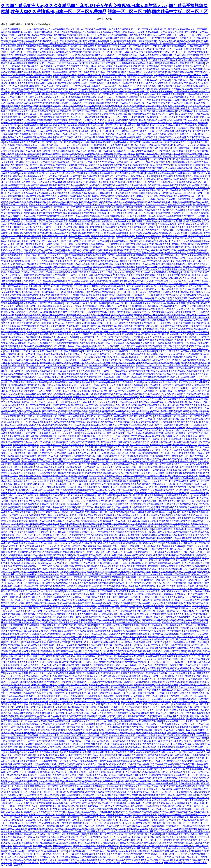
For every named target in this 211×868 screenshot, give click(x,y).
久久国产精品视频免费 (178, 97)
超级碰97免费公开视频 (75, 272)
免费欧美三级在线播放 (55, 66)
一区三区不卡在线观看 (89, 134)
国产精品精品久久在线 (111, 422)
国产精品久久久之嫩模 (17, 501)
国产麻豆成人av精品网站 (16, 696)
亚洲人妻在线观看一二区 (72, 510)
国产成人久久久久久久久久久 (168, 769)
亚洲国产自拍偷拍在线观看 (34, 275)
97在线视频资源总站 (120, 196)
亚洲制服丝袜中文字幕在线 (149, 365)
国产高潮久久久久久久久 (72, 103)
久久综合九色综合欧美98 (123, 566)
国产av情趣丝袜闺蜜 (31, 77)
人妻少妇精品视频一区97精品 (186, 148)
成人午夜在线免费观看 (124, 221)
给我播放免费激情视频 (156, 317)
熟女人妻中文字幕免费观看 (90, 535)
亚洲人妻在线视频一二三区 (55, 244)
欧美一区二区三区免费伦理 (103, 419)
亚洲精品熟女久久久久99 (163, 354)
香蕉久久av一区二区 (68, 309)
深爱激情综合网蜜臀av (47, 309)
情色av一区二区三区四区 (51, 447)
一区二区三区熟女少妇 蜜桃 (190, 637)
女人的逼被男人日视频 (126, 193)
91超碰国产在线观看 (59, 86)
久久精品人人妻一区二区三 (115, 600)
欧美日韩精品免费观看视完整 (20, 60)
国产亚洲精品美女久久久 (173, 264)
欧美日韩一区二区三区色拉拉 (20, 526)
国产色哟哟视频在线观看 (181, 72)
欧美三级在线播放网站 (194, 769)
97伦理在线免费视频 (110, 100)
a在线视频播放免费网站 (149, 193)
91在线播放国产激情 (16, 349)
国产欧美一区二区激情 (87, 148)
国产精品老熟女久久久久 (16, 628)
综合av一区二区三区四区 (140, 134)
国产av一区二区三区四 (39, 487)
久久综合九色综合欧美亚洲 (181, 151)
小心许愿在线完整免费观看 (158, 89)
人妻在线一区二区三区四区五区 (39, 80)
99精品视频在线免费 (67, 676)
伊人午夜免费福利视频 (134, 106)
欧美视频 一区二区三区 (38, 620)
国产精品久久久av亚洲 (159, 58)
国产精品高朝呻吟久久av (25, 145)
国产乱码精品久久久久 (169, 292)
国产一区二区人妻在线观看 (103, 301)
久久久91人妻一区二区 (161, 123)
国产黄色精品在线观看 (113, 185)
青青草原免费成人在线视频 (173, 38)
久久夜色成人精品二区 (134, 648)
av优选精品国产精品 (124, 428)
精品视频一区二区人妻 (118, 453)
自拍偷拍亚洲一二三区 (52, 278)
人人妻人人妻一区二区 (187, 309)
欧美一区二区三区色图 (185, 572)
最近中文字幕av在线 (165, 462)
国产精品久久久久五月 (31, 634)
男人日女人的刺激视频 (173, 405)
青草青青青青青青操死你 (162, 92)
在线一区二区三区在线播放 (169, 583)
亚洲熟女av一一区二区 (19, 185)
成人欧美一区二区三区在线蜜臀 (36, 182)
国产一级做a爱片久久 (150, 394)
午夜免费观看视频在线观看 (136, 165)
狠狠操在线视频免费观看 (187, 467)
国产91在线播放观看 (177, 106)
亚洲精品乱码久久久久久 (13, 405)
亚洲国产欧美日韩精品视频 (24, 49)
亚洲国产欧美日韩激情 (124, 267)
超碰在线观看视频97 (60, 848)
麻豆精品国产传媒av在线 (16, 580)
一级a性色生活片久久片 (140, 303)
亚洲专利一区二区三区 (76, 216)
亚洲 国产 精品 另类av (54, 730)
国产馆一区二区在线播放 (172, 154)
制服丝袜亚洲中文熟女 (12, 253)
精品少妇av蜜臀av (95, 572)
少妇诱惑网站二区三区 (93, 656)
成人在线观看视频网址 (95, 445)
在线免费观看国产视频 (140, 798)
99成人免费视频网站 (43, 340)
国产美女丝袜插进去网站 (162, 467)
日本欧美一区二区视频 (39, 848)
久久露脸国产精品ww (89, 334)
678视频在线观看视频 (77, 196)
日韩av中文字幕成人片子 (105, 77)
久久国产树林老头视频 (91, 368)
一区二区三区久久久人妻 (80, 275)
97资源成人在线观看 (171, 94)
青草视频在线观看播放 (127, 543)
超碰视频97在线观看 (182, 357)
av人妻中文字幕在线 (76, 645)
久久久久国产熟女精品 (87, 800)
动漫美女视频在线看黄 (42, 371)
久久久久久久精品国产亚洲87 (154, 72)
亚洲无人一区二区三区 (134, 230)
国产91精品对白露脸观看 (174, 140)
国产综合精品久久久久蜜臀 (57, 744)
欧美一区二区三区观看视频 (61, 529)
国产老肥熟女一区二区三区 (178, 606)
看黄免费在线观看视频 (156, 346)
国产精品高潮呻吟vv (51, 154)
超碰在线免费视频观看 (124, 264)
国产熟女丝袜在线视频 (44, 608)
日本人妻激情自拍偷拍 (165, 803)
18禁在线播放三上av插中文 (48, 831)
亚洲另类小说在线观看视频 (82, 89)
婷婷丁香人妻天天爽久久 (142, 490)
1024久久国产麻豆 (112, 83)
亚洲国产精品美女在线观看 (99, 484)
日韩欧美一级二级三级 (186, 730)
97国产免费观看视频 (38, 495)
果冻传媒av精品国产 (198, 284)
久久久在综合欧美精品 (140, 820)
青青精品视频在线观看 (73, 154)
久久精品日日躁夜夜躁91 (61, 690)
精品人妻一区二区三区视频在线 (124, 394)
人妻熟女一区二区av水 (91, 131)
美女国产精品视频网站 (59, 462)
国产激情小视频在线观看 (194, 86)
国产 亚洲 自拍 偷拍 (43, 659)
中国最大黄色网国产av (28, 44)
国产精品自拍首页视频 (139, 371)
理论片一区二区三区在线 (195, 388)
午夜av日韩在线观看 (196, 741)
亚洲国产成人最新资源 (30, 236)
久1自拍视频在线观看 (95, 549)
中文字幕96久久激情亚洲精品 (72, 247)
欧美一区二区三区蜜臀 (62, 286)
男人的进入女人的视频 (71, 306)
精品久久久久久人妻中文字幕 (35, 171)
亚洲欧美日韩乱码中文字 (189, 586)
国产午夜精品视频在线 (76, 94)
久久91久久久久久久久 (125, 86)
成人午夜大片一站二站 (181, 58)
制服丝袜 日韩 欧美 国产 (55, 125)
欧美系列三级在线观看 (140, 233)
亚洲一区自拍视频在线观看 (163, 128)
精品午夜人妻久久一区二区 (34, 162)
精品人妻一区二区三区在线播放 (120, 176)
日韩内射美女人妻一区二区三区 (36, 210)
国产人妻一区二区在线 (98, 241)
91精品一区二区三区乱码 (198, 315)
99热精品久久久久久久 (173, 614)
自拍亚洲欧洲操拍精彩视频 (113, 92)
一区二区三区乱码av (41, 261)
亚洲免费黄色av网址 (23, 75)
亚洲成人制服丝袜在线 (163, 690)
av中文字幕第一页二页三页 (185, 857)
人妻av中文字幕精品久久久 (52, 69)
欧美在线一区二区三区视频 (131, 46)
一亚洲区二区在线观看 (158, 549)
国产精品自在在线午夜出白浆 (127, 484)
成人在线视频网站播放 (98, 665)
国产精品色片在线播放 (21, 230)
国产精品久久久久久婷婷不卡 (78, 504)
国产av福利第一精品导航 (165, 391)
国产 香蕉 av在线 (32, 419)
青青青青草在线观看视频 (125, 343)
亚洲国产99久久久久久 (19, 111)
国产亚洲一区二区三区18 (74, 241)
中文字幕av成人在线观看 (179, 329)
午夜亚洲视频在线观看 (12, 213)
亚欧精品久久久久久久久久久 (98, 622)
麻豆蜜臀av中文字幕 (96, 233)
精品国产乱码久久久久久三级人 (174, 137)
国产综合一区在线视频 (187, 354)
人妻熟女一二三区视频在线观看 (73, 685)
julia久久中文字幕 (122, 272)
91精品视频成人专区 (193, 399)
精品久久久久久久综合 (159, 182)
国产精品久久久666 (172, 374)
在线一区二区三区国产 (73, 603)
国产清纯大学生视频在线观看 (170, 326)
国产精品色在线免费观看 (112, 334)
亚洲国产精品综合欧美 (165, 145)
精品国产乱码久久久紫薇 (107, 199)
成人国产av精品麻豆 (130, 210)
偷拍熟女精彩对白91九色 (185, 747)
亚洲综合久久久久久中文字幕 (153, 151)
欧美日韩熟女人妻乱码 (170, 86)
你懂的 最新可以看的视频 (76, 481)
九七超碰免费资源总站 (122, 351)
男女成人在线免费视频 (109, 148)
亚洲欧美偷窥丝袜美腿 (124, 803)
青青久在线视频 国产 (178, 32)
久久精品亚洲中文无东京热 (98, 608)
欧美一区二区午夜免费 (73, 560)
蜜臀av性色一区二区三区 (47, 786)
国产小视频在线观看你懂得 (141, 238)
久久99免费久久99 (34, 591)
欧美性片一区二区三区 (71, 117)
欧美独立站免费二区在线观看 (43, 351)
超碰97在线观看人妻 (185, 261)
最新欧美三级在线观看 (162, 478)
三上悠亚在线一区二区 (165, 241)
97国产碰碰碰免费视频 (37, 52)
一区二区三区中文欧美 (71, 781)
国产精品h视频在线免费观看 (82, 179)
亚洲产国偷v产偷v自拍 (196, 264)
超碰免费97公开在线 (103, 250)
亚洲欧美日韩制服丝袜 (136, 306)
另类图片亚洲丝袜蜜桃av (65, 100)
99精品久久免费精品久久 (33, 179)
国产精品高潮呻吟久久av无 (52, 645)
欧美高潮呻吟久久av (162, 512)
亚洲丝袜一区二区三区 (35, 555)
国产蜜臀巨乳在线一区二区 (68, 651)
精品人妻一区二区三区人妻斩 (48, 603)
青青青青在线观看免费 (77, 66)
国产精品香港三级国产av (193, 292)
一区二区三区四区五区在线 (52, 665)
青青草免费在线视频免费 (18, 261)
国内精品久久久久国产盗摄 (64, 360)
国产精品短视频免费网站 (70, 399)
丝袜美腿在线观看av (105, 193)
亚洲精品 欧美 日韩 (107, 594)
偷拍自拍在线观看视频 (95, 510)
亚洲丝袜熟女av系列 (168, 473)
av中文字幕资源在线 (22, 470)
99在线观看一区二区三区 (27, 343)
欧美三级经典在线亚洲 (26, 733)
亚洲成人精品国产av (153, 179)
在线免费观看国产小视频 (191, 453)
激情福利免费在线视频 (84, 269)
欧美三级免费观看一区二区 (21, 453)
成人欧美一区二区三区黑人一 (76, 173)
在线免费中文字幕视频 (65, 558)
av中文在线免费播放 (37, 721)
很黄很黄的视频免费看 (106, 72)
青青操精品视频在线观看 (65, 123)
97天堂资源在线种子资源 (60, 258)
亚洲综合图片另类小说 (119, 312)
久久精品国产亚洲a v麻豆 (18, 558)
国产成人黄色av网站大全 (47, 60)
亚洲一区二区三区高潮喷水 (50, 357)
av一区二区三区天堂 (96, 453)
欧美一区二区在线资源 (50, 450)
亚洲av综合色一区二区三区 (55, 236)
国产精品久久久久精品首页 (158, 230)
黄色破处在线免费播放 (30, 476)
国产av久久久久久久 (186, 145)
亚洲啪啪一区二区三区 (137, 840)
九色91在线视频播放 (16, 620)
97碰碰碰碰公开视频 (197, 425)
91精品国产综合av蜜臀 (57, 459)
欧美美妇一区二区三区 (85, 168)
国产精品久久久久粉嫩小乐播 (82, 120)
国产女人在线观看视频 (114, 35)
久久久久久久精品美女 (81, 402)
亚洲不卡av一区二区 (150, 707)
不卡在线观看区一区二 (58, 190)
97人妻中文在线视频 (128, 456)
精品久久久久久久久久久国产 (124, 151)
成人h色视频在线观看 (91, 371)
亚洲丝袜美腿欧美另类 (124, 63)
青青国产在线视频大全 (128, 44)
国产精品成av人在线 (25, 103)
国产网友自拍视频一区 (167, 433)
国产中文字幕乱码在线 (69, 83)
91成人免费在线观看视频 (190, 566)
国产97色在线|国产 (167, 309)
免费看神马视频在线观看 (80, 221)
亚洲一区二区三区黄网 (173, 156)
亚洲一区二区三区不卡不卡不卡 (162, 159)
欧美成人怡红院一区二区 (123, 374)
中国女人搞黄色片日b (194, 295)
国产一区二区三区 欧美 (129, 77)
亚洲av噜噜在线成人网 (193, 94)
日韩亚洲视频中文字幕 (36, 46)
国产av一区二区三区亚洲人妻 (107, 329)
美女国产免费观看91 (193, 221)
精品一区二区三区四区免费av (94, 493)
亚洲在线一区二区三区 (12, 812)
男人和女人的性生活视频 (139, 512)
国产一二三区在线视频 (155, 46)
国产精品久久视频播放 (19, 199)
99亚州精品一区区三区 (59, 250)
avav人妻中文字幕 (10, 292)
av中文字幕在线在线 (139, 117)
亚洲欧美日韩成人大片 (137, 699)
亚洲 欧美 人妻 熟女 (43, 134)
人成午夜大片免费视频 (62, 38)
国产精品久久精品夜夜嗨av (136, 442)
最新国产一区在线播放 (28, 450)
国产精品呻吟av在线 (116, 730)
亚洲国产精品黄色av (16, 758)
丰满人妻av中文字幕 (155, 436)
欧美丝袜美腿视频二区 (192, 233)
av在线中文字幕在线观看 (61, 702)
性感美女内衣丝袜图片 (136, 284)
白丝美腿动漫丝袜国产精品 (40, 439)
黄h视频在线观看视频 (131, 611)
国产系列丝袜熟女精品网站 (124, 481)
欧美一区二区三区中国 (172, 580)
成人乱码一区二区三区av (87, 710)
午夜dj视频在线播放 (183, 60)
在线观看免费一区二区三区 (14, 535)
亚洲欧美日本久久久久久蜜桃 (183, 439)
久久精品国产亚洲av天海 (90, 600)
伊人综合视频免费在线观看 (87, 92)
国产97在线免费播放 (92, 524)
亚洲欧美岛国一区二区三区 (44, 685)
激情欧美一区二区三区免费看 (164, 117)
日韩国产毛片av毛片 (22, 227)
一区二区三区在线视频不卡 (142, 526)
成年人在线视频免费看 (15, 142)
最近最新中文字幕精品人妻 (169, 295)
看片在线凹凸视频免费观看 (63, 32)
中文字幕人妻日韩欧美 (115, 111)
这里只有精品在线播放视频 (82, 244)
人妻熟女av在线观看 (110, 710)
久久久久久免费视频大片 (27, 532)
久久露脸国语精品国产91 (177, 343)
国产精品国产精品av (14, 320)
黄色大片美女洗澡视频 (139, 123)
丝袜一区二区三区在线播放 (162, 840)
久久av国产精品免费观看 (125, 66)
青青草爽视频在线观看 (185, 651)
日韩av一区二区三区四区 (65, 134)
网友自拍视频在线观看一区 (112, 558)
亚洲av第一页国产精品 (46, 512)
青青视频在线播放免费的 (148, 255)
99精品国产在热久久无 (105, 385)
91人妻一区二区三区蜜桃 (168, 188)
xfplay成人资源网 (196, 301)
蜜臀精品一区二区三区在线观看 (120, 137)
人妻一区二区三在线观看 (66, 829)
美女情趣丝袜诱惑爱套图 (58, 213)
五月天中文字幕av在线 (125, 247)
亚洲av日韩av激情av (141, 569)
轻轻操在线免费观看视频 (25, 233)
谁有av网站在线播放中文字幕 (20, 140)
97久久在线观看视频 (51, 298)
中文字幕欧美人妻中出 (154, 671)
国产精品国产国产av (200, 809)
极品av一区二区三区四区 (117, 117)
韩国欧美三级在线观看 (75, 631)
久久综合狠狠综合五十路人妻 (63, 349)
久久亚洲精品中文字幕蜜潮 (19, 467)
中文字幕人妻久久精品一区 (66, 371)
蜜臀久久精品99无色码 (22, 603)
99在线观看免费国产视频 (86, 679)
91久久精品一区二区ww (80, 498)
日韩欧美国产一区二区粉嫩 (139, 391)
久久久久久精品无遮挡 (57, 253)
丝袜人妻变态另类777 (25, 94)
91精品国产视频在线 (134, 334)
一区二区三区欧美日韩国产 (179, 671)
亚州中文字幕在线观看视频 (120, 49)
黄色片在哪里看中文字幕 (39, 202)
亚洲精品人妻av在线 (49, 224)
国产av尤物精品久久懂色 (31, 97)
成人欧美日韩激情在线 (114, 775)
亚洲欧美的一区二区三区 (157, 334)
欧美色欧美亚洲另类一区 (123, 292)
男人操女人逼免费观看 (73, 668)
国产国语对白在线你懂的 (146, 207)
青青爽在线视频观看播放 (94, 49)
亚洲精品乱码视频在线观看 (21, 507)
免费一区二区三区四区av (33, 459)
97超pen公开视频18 (133, 337)
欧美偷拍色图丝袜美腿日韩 (26, 445)
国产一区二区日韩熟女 (176, 639)
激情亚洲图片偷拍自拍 (143, 634)
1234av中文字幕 (96, 476)
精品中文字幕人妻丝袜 (169, 207)
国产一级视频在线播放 (129, 854)
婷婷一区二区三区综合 (65, 535)
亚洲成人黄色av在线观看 (156, 83)
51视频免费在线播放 (182, 165)
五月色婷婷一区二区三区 (114, 75)
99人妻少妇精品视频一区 (193, 750)
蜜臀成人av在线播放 (166, 168)
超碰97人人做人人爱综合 (164, 41)
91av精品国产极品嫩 (102, 38)
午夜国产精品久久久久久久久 (186, 422)
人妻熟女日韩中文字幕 (93, 637)
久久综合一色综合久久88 (40, 775)
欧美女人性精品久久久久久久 (166, 800)
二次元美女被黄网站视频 (128, 301)
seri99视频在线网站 (89, 238)
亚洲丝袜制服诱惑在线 (102, 264)
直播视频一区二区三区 (107, 826)
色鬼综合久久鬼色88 (136, 741)
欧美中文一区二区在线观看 (106, 744)
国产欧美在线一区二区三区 (19, 41)
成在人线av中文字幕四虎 (88, 230)
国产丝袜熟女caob (79, 405)
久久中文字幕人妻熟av (145, 190)
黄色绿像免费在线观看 (128, 425)
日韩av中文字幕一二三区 (16, 351)
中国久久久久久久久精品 (20, 83)
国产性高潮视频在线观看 (72, 574)
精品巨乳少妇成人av (27, 837)
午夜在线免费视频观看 (26, 131)
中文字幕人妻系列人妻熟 (54, 77)
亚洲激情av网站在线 (178, 83)
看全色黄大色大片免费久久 (82, 456)
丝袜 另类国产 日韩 (136, 261)
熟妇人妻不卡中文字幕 (185, 662)
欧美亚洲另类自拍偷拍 (131, 382)
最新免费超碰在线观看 (40, 108)
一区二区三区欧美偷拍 (86, 346)
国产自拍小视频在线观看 (122, 546)
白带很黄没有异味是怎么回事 (50, 94)
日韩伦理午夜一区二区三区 (83, 162)
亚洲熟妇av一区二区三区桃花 (141, 111)
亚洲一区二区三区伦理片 (148, 154)
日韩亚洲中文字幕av (175, 269)
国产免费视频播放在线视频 (62, 809)
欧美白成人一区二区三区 (115, 521)
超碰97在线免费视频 (125, 236)
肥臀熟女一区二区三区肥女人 (35, 402)
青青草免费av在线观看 (59, 162)
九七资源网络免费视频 (26, 574)
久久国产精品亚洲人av (30, 173)
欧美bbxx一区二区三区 (174, 250)
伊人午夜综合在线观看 (150, 94)
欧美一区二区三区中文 (161, 713)
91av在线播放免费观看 (90, 786)
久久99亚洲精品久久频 (40, 168)
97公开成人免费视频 (62, 210)
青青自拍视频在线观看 (35, 625)
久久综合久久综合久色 (17, 207)
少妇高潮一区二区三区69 (126, 94)
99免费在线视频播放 (65, 710)
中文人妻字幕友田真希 (167, 380)
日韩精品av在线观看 (167, 224)
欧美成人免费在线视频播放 (84, 495)
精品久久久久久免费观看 (16, 487)
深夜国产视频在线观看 (119, 659)
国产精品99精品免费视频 (88, 442)
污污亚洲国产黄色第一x (165, 75)
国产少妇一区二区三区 (187, 501)
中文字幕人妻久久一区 (32, 66)
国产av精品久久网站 (25, 312)
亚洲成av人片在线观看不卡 (93, 526)
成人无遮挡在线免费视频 (167, 727)
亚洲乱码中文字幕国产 (163, 35)
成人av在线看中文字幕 (161, 165)
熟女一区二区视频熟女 (93, 137)
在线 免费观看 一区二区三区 (37, 38)
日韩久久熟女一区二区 (17, 422)
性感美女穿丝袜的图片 (66, 165)
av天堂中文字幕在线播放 (193, 351)
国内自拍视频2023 (89, 863)
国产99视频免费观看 (70, 507)
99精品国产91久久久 (113, 470)
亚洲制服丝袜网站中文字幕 (183, 162)
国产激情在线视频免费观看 (180, 817)
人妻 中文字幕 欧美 (156, 741)
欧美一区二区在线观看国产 (87, 286)
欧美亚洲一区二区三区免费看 (38, 123)
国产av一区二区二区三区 (123, 154)
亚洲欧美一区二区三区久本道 (25, 665)
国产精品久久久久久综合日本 (149, 428)
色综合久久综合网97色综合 (140, 501)
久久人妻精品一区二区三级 (120, 510)
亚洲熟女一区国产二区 (176, 125)
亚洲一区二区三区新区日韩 (73, 750)
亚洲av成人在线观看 (139, 278)
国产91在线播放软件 (58, 275)
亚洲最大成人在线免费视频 (14, 764)
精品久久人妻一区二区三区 (118, 103)
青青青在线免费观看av (144, 380)
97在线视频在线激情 (59, 156)
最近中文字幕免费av (20, 676)
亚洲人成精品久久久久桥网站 (70, 608)
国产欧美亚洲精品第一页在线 (119, 207)
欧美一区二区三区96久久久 (145, 603)
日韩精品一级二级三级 (40, 289)
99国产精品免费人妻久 (171, 591)
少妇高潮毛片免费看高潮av (28, 154)
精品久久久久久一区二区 (35, 250)
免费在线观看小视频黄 (196, 176)
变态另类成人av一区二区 (74, 63)
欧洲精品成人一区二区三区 (108, 258)
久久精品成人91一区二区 (161, 60)
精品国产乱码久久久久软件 (138, 35)
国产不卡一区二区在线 (118, 857)
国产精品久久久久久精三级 (100, 247)
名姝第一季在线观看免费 (41, 696)
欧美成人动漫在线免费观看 (129, 385)
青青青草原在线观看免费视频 (170, 176)
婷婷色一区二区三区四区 (191, 433)
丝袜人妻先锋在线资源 (181, 131)
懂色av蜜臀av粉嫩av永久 (119, 357)
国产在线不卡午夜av (115, 656)
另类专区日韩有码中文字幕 (69, 656)
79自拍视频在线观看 (63, 580)
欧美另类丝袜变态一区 (68, 860)
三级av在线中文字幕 (153, 108)
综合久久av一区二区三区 (45, 227)
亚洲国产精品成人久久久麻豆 (90, 207)
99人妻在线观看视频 (197, 289)
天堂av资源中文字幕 (41, 778)
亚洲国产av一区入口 (76, 464)
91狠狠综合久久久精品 (93, 298)
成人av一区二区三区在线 (58, 563)
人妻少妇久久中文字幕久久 (177, 281)
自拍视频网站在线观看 (159, 306)
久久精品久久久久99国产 (74, 140)
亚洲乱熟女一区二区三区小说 (94, 659)
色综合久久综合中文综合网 (52, 44)
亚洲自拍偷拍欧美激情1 (49, 806)
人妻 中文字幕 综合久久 (146, 473)
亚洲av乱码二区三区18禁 (101, 66)
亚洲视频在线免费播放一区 (104, 173)
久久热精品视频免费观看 (144, 433)
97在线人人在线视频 (38, 671)
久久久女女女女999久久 (96, 312)
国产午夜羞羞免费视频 (48, 795)
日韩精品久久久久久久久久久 (85, 682)
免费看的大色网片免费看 (45, 467)
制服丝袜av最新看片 (116, 60)
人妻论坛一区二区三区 (62, 778)
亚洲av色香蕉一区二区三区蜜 (62, 391)
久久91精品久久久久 (125, 275)
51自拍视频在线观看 (89, 817)
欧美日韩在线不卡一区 (59, 495)
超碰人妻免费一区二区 (151, 44)
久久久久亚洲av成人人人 (132, 199)
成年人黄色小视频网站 (123, 473)
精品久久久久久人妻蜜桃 (45, 176)
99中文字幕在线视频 (92, 767)
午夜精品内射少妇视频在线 (114, 501)
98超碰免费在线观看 (155, 682)
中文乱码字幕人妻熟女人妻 (40, 238)
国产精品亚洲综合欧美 (169, 560)
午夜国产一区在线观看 (180, 693)
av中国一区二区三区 (170, 854)
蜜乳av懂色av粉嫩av (146, 168)
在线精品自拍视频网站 (91, 142)
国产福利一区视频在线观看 (79, 77)
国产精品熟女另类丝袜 (50, 363)
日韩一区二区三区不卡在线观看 (168, 459)
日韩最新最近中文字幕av (164, 368)
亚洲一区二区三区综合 (77, 394)
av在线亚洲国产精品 (11, 597)
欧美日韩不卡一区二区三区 (40, 142)
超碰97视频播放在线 (31, 298)
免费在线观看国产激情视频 (149, 721)
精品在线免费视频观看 (149, 66)
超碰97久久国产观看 (74, 447)
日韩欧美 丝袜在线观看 (91, 83)
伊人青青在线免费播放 (60, 332)
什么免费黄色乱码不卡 (49, 301)
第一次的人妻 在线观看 (142, 145)
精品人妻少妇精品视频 (106, 253)
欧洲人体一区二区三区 (114, 704)
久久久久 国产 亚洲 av (82, 332)
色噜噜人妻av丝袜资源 (91, 541)
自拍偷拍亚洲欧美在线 (138, 340)
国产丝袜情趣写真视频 (161, 767)
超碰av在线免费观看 (14, 690)
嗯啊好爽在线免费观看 (36, 382)
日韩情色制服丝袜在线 (187, 795)
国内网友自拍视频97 (109, 210)
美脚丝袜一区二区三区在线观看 (143, 55)
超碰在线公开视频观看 (30, 278)
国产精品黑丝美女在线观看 (134, 58)
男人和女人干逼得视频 (94, 552)
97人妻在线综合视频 (112, 106)
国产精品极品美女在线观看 (44, 185)
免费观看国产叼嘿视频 (126, 97)
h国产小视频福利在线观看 (184, 173)
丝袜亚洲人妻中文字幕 (19, 35)
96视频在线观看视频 (123, 416)
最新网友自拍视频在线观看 (194, 363)
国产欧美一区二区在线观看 (128, 140)
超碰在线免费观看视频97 (157, 258)
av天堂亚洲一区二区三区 (195, 721)
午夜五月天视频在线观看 (85, 159)
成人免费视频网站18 (72, 634)
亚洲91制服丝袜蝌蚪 (88, 202)
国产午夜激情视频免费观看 (14, 848)
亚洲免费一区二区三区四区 (55, 72)
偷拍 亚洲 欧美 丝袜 (182, 512)
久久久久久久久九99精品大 (113, 467)
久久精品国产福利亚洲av (170, 267)
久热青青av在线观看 (53, 591)
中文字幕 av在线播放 (196, 642)
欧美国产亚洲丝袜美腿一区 (87, 654)
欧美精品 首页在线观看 (177, 682)
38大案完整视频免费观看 (76, 374)
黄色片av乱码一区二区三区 (164, 820)
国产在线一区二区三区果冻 (130, 419)
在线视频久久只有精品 (126, 69)
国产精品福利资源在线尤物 (71, 413)
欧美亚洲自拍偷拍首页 (90, 309)
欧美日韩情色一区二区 (138, 92)
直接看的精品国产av (58, 721)
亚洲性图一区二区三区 (189, 659)
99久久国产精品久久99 (69, 470)
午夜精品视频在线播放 (189, 371)
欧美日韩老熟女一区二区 (110, 159)
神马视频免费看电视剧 (120, 41)
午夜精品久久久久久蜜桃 (99, 518)
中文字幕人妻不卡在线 (181, 419)
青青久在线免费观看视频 (134, 159)
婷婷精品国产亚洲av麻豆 (174, 44)
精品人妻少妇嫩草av (144, 241)
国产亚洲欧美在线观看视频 (63, 436)
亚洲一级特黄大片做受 (160, 487)
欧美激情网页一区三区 (104, 255)
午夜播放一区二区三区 (26, 433)
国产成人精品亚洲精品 (92, 80)
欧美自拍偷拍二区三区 (145, 49)
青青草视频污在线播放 (26, 456)
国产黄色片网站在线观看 (170, 219)
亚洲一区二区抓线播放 (19, 371)
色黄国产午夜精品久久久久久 (134, 408)
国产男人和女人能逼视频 (141, 769)
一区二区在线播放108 (75, 303)
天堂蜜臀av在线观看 (38, 648)
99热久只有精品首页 (122, 603)
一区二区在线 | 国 (41, 360)
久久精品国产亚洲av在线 (61, 320)
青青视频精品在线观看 (99, 546)
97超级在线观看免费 (191, 69)
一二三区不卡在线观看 (113, 368)
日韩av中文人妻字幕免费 (113, 699)
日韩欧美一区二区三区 (44, 792)
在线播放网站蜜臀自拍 (156, 106)
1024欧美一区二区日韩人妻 (52, 532)
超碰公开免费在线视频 (155, 470)
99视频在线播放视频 (166, 510)
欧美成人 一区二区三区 (153, 676)
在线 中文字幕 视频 (122, 459)
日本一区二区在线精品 (133, 258)
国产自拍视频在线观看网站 (66, 35)
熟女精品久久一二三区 (118, 526)
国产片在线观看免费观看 (41, 207)
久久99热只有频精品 (78, 295)
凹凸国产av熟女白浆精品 (181, 320)
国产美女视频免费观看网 (185, 123)
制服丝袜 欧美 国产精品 (94, 60)
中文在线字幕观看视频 (99, 365)
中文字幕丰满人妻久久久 (180, 346)
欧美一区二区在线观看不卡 (44, 840)
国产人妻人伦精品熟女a (62, 617)
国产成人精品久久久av (188, 224)
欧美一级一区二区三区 (97, 735)
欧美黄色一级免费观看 (15, 55)
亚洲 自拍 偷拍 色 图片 (181, 755)
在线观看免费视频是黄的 (190, 473)
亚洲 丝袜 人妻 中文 (87, 478)
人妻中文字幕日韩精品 (12, 614)
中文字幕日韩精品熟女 (59, 46)
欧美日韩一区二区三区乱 (190, 391)
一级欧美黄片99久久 (140, 312)
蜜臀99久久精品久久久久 (136, 360)
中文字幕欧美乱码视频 (79, 236)
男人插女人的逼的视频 (165, 831)
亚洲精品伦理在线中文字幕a (196, 591)
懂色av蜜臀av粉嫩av (56, 555)
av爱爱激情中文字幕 (16, 577)
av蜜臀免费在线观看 (135, 656)
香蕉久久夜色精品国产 (40, 128)
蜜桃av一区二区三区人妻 (108, 702)
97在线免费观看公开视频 (197, 676)
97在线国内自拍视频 (81, 52)
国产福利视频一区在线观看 (82, 72)
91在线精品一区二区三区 (181, 213)
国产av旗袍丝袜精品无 (69, 176)
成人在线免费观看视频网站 (26, 826)
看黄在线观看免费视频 (71, 49)
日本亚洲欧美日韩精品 (24, 484)
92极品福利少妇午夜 (29, 374)
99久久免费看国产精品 (164, 134)
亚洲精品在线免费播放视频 (187, 92)
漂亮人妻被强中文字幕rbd (178, 758)
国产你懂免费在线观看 (51, 552)
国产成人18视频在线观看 (98, 292)
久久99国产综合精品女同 (81, 543)
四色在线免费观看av (14, 123)
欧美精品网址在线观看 (157, 538)
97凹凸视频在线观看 (148, 219)
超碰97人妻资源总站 (70, 493)
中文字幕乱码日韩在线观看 (131, 346)
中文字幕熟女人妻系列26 (158, 515)
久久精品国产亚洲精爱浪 (45, 83)
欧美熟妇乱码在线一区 (145, 583)
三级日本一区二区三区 (66, 521)
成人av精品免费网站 (139, 445)
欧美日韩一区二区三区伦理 (93, 507)
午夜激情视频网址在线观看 (177, 108)
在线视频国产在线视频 (30, 693)
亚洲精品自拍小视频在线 (47, 750)
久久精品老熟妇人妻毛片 (50, 145)
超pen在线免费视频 (86, 32)
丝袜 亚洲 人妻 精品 (60, 402)
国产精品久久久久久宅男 (70, 388)
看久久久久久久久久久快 (60, 269)
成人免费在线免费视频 (156, 648)
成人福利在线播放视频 (100, 481)
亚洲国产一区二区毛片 (194, 103)
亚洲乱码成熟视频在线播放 (116, 142)
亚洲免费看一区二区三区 (29, 241)
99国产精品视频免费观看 (131, 733)
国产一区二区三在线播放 (63, 128)
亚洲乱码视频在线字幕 (15, 385)
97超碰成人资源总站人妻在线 (181, 710)
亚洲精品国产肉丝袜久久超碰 (27, 244)
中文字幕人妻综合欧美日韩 (32, 58)
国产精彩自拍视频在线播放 (142, 114)
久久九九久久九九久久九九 (191, 535)
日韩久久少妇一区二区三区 (147, 315)
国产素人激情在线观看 (145, 510)
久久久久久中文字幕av (138, 792)
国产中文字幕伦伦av (14, 549)
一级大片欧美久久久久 (174, 625)
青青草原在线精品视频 (166, 634)
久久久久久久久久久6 (164, 227)
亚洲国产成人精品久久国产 (190, 41)
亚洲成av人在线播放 (182, 555)
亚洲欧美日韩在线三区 (30, 72)
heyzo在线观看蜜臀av (125, 721)
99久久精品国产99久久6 (183, 286)
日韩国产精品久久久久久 (85, 397)
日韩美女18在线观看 (11, 563)
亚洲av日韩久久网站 (65, 148)
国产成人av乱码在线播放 (138, 286)
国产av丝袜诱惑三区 (186, 368)
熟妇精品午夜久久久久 (153, 253)
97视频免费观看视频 (29, 69)
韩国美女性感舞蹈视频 (82, 848)
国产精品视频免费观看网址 (150, 594)
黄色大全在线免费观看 (91, 433)
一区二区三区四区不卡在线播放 (34, 159)
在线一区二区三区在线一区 (177, 574)
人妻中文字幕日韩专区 (68, 131)
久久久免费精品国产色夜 (108, 32)
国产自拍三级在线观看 (59, 724)
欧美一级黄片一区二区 (109, 611)
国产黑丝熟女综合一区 (180, 846)
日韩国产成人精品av (191, 190)
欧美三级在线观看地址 (100, 685)
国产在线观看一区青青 (46, 334)
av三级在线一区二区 (186, 569)
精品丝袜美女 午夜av (76, 665)
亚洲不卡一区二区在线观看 (100, 416)
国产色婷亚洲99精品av (140, 142)
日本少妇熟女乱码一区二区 (143, 216)
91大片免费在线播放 (133, 470)
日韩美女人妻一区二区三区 (167, 413)
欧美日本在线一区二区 (136, 185)
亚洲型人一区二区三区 (66, 478)
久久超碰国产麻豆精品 (87, 182)
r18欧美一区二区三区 (141, 357)
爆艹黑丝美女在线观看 (113, 786)
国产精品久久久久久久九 (123, 589)
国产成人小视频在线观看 (79, 586)
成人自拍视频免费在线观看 (140, 323)
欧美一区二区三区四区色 (89, 75)
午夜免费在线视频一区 (100, 589)
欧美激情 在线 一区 (43, 75)
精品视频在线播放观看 (97, 114)
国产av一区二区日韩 (197, 44)
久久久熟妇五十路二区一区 (163, 442)
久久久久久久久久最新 (69, 433)
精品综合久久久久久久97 (44, 546)
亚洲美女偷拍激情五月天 (51, 662)
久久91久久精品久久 (92, 185)
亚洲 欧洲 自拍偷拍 (162, 555)
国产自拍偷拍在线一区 (21, 165)
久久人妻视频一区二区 (30, 292)
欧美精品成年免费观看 (28, 224)
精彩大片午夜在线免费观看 (26, 863)
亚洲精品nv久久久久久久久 (151, 481)
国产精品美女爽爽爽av (82, 648)
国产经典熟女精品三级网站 (113, 261)
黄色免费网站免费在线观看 (34, 193)
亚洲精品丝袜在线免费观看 (113, 227)
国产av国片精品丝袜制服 (37, 436)
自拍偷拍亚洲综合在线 (136, 182)
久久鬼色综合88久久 (120, 145)
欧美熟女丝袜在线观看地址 (42, 815)
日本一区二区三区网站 (160, 857)
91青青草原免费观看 (59, 620)
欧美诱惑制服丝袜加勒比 (33, 219)
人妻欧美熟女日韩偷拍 (155, 329)
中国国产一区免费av (45, 478)
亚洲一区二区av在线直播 (49, 716)
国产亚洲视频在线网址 (93, 512)
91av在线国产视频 (93, 106)
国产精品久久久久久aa (30, 377)
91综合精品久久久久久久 (62, 55)
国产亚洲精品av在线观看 (52, 826)
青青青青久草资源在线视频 (40, 577)
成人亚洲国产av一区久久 (168, 526)
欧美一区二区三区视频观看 (172, 608)
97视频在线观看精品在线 (148, 247)
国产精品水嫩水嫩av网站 (164, 303)
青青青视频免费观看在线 (52, 216)
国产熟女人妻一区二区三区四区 (144, 518)
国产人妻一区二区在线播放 (95, 41)
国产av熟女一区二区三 (15, 52)
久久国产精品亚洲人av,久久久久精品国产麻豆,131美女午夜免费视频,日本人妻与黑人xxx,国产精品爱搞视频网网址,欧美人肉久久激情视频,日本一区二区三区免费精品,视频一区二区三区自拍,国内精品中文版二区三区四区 (104, 29)
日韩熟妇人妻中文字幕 (194, 66)
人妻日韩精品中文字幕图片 (160, 716)
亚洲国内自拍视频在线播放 (36, 408)
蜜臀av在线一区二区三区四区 (25, 735)
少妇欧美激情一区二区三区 (189, 490)
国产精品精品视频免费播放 (79, 255)
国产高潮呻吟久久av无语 (133, 32)
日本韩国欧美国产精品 (62, 487)
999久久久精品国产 (143, 447)
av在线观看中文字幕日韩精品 (27, 63)
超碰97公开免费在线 (29, 303)
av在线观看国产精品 (20, 92)
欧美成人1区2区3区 (156, 789)
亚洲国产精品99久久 (22, 388)
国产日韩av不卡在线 (106, 628)
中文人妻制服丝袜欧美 (32, 543)
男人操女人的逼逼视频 (196, 269)
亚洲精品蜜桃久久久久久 (153, 125)
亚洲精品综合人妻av (199, 761)
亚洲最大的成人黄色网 (98, 326)
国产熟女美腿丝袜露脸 (162, 312)
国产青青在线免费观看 (129, 269)
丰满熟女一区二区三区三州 (72, 484)
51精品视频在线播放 (101, 315)
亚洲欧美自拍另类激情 (98, 216)
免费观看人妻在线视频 (77, 555)
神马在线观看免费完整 (46, 473)
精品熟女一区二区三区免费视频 (53, 456)
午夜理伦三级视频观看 (44, 843)
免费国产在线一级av (27, 806)
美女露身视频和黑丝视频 (91, 323)
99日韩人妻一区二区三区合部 (113, 238)
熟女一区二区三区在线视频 (66, 142)
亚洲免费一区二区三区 (154, 498)
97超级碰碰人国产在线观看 (168, 806)
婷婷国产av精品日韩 (103, 221)
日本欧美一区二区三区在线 (112, 747)
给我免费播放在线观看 (111, 809)
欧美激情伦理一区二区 (17, 284)
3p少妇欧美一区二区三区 (190, 272)
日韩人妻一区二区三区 (192, 207)
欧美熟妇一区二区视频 (108, 606)
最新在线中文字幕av (70, 733)
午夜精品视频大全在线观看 (189, 831)
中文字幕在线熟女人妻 (48, 306)
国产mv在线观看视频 (142, 555)
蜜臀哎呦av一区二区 (118, 303)
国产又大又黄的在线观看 (193, 255)
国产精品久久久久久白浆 (56, 97)
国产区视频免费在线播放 (56, 614)
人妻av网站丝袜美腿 (53, 272)
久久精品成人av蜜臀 (64, 515)
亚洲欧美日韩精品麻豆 (12, 255)
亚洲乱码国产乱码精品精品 (50, 114)
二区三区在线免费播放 (91, 860)
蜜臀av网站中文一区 (119, 216)
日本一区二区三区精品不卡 (173, 171)
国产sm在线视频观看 (54, 631)
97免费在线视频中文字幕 (148, 63)
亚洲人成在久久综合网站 (74, 326)
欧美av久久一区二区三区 (189, 75)
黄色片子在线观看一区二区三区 (159, 385)
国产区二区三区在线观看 (54, 315)
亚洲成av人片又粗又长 (198, 611)
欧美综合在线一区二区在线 (157, 80)
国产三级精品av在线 (146, 188)
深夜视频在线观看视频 (42, 35)
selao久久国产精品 (131, 332)
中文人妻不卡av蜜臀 (56, 196)
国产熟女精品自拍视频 (17, 498)
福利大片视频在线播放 (28, 326)
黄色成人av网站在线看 (100, 380)
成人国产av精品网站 (146, 586)
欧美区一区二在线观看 (158, 131)
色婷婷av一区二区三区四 (181, 258)
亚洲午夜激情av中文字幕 (45, 860)
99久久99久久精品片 (43, 442)
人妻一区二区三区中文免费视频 (24, 622)
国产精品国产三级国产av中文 (38, 738)
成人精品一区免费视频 (15, 202)
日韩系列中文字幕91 (38, 800)
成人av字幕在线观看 (152, 140)
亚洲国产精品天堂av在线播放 (89, 55)
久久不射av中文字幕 (67, 227)
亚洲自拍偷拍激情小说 (194, 77)
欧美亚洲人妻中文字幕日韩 (32, 196)
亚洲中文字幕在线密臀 (57, 179)
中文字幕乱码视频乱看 (99, 405)
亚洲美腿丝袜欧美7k (41, 199)
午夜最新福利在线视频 (133, 450)
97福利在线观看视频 (163, 196)
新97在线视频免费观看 (48, 49)
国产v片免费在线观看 (130, 125)
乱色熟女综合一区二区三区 (99, 63)
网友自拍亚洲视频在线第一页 (114, 812)
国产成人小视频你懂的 (158, 213)
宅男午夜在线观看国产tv (161, 278)
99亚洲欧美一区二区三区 (114, 829)
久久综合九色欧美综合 (147, 399)
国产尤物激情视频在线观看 (123, 399)
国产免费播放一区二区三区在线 (136, 100)
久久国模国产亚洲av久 (21, 843)
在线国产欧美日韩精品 (189, 117)
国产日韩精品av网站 (45, 148)
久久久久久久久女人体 (106, 269)
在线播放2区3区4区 (193, 580)
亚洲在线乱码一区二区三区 (26, 447)
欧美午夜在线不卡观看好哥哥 (80, 44)
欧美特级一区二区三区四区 (110, 213)
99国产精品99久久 (149, 77)
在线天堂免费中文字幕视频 (97, 154)
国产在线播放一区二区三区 (175, 236)
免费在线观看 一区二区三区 (119, 815)
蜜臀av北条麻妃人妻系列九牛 (101, 140)
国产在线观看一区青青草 (22, 820)
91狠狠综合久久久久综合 (51, 343)
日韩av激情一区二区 (38, 86)
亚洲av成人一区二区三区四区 (189, 35)
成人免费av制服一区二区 (94, 798)
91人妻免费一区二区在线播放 (186, 340)
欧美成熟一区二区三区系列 (42, 521)
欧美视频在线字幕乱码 (136, 755)
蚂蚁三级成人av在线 (141, 272)
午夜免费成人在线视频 (73, 106)
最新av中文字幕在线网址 (125, 219)
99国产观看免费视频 (88, 349)
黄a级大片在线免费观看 (38, 55)
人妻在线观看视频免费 (104, 275)
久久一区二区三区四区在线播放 (171, 735)
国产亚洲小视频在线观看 (70, 467)
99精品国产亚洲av (181, 521)
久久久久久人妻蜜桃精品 (137, 128)
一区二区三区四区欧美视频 (115, 371)
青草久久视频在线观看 (57, 221)
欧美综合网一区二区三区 (35, 391)
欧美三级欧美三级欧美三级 (17, 100)
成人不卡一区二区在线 (26, 823)
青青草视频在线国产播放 (57, 758)
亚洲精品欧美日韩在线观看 (19, 608)
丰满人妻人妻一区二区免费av (146, 103)
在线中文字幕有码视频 (28, 560)
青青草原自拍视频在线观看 (111, 182)
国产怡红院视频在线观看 (145, 815)
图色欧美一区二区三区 (122, 447)
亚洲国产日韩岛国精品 (32, 89)
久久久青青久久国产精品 (22, 323)
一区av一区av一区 (30, 106)
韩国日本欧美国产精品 (134, 673)
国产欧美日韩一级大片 (151, 425)
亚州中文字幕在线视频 (155, 733)
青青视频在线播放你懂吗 (183, 515)
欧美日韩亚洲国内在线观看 (151, 343)
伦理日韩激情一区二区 (15, 238)
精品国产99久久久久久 (132, 83)
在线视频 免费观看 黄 (158, 320)
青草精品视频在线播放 (87, 128)
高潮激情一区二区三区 (158, 185)
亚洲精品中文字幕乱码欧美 (136, 244)
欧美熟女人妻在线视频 (107, 179)
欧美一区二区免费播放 (86, 58)
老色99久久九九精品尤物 (54, 394)
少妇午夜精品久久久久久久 (81, 721)
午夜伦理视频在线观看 (37, 349)
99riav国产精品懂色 (160, 162)
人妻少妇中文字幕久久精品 (110, 120)
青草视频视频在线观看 (93, 306)
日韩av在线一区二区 (166, 114)
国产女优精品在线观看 (137, 829)
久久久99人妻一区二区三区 (61, 346)
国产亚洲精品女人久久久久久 (166, 233)
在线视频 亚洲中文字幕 (138, 467)
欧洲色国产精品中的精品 (109, 397)
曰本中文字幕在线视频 (48, 733)
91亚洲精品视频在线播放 (158, 202)
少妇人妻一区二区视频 (177, 484)
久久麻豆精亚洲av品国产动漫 (123, 464)
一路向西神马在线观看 (166, 679)
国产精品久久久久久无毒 (150, 543)
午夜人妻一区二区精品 (84, 258)
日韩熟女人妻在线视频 (32, 272)
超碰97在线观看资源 (174, 402)
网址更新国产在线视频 (87, 671)
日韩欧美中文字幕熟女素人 (118, 795)
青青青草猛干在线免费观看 (84, 213)
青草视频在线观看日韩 (122, 631)
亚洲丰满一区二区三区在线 (140, 75)
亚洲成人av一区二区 (163, 812)
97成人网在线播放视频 (19, 654)
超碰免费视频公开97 (144, 416)
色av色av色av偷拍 (91, 450)
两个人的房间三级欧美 (161, 148)
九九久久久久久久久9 (192, 374)
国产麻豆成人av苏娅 (107, 46)
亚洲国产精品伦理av (134, 80)
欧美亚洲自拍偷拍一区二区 (14, 721)
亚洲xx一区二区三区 (121, 555)
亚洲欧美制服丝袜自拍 (196, 326)
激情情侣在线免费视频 (174, 210)
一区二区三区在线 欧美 (12, 286)
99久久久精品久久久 (83, 385)
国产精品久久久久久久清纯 (138, 786)
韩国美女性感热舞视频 (193, 55)
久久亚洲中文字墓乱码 (196, 614)
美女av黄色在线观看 (124, 190)
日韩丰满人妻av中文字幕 (51, 735)
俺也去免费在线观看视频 (35, 346)
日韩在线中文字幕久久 (150, 622)
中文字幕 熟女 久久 (11, 594)
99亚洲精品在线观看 (51, 668)
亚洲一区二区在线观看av (167, 238)
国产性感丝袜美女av (188, 778)
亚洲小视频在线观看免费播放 (33, 120)
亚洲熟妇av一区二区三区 (70, 185)
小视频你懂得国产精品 (115, 529)
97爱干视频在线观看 (126, 168)
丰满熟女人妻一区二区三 (65, 430)
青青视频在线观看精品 (143, 413)
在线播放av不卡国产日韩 (45, 388)
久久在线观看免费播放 (181, 450)
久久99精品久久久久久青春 (100, 272)
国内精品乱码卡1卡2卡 (124, 250)
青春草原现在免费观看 (79, 97)
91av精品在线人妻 (135, 761)
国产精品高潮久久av (126, 594)
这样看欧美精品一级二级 (94, 388)
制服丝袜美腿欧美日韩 (102, 219)
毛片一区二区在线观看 (116, 752)
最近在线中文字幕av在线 (22, 473)
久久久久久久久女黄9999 (45, 761)
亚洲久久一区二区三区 (137, 60)
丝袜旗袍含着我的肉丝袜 (134, 724)
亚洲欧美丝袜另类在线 (83, 199)
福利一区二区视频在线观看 (172, 719)
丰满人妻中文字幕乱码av (70, 351)
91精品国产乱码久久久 (163, 430)
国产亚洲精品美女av (128, 52)
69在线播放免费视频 (125, 255)
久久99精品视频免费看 (154, 382)
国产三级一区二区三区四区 (137, 162)
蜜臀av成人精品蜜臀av (75, 114)
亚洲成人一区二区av (146, 363)
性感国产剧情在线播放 (24, 755)
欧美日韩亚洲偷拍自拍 (129, 758)
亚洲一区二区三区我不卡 (13, 591)
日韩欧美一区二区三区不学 (120, 560)
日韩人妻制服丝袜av (63, 577)
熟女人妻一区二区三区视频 (86, 210)
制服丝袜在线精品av (150, 171)
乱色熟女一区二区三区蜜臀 (68, 713)
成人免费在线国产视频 (178, 809)
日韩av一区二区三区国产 (177, 382)
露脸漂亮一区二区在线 (129, 72)
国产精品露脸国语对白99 (178, 349)
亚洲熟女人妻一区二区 (122, 583)
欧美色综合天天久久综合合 (193, 216)
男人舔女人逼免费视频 (152, 495)
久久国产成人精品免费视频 (173, 493)
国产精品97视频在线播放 (68, 792)
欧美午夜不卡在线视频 (162, 747)
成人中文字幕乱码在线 (131, 702)
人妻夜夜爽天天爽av (130, 625)
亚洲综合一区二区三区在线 (46, 524)
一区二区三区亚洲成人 (30, 394)
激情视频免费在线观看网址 (137, 354)
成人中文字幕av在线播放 (163, 569)
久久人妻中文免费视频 (28, 704)
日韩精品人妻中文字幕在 (92, 795)
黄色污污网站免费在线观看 (185, 298)
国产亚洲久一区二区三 (64, 207)
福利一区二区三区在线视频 (171, 738)
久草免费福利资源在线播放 (86, 317)
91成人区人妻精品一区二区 (77, 597)
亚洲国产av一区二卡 (115, 306)
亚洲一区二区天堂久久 (46, 526)
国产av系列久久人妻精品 (173, 315)
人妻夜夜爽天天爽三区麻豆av (53, 589)
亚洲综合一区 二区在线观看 (26, 719)
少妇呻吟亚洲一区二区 (135, 213)
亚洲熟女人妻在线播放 (144, 351)
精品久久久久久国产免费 (147, 38)
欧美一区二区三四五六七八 (138, 430)
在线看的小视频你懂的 (192, 275)
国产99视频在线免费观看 (148, 589)
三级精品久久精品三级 (137, 487)
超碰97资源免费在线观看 (20, 518)
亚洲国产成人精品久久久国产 (96, 351)
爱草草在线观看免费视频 (81, 156)
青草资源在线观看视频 (40, 284)
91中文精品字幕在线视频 (158, 600)
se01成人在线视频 (160, 142)
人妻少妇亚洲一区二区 (193, 193)
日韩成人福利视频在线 (89, 227)
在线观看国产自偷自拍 (171, 66)
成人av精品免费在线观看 (53, 425)
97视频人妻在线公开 (103, 803)
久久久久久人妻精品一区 (156, 199)
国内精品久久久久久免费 (74, 453)
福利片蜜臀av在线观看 (81, 267)
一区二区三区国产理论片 (80, 803)
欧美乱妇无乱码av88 (161, 286)
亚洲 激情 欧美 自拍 (142, 459)
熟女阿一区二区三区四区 (189, 665)
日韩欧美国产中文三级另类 (100, 750)
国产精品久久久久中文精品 (57, 682)
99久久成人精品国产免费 (175, 365)
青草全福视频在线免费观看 (59, 354)
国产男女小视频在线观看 (74, 233)
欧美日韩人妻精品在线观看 (96, 399)
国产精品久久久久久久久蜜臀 (60, 58)
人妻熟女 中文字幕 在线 (53, 151)
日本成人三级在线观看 (111, 230)
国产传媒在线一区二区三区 (190, 764)
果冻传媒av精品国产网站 (195, 267)
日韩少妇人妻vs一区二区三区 (188, 278)
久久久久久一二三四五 (103, 86)
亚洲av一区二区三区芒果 (182, 823)
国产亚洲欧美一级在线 (97, 464)
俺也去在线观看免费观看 (127, 171)
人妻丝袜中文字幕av (105, 721)
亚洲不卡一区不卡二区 (28, 416)
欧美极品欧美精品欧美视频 (91, 123)
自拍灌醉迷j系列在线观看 (108, 382)
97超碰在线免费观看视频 (47, 117)
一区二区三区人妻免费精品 (156, 419)
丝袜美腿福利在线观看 (42, 558)
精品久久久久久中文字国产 (63, 408)
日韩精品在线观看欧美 (17, 521)
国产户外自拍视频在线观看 (75, 380)
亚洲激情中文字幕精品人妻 (71, 312)
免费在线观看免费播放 (60, 648)
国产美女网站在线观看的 (34, 642)
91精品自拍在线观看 (196, 179)
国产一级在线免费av (72, 450)
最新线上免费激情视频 (89, 501)
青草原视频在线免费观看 (168, 363)
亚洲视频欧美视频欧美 (12, 32)
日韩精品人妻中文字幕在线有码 (20, 399)
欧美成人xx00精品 (145, 803)
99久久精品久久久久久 (186, 134)
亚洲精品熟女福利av (74, 357)
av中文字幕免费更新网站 (27, 781)
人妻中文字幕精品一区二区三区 (80, 826)
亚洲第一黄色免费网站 (122, 380)
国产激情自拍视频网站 (145, 685)
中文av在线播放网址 (38, 702)
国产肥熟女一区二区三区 (96, 413)
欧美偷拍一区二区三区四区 (97, 447)
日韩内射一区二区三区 (154, 349)
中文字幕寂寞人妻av (119, 114)
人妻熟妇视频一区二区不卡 (66, 659)
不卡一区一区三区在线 (191, 188)
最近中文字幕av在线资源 (150, 405)
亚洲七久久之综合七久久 (166, 323)
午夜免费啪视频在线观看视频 (152, 97)
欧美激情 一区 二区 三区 (129, 253)
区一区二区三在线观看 (40, 628)
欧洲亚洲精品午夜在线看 (154, 620)
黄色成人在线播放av (14, 156)
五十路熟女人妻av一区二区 (68, 815)
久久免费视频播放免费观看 (169, 221)
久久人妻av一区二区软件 (161, 829)
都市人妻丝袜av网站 (85, 854)
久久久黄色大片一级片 (62, 92)
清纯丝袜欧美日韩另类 (114, 284)
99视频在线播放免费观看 (122, 224)
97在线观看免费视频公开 (72, 490)
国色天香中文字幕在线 (145, 631)
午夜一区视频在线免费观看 (82, 382)
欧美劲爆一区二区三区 (113, 430)
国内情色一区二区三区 (96, 490)
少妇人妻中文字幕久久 (51, 704)
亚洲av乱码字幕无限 (58, 120)
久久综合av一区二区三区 (142, 665)
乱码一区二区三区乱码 (109, 478)
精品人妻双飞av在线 (94, 111)
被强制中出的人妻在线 (175, 253)
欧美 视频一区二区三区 (20, 247)
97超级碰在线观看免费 (89, 100)
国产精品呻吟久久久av (62, 168)
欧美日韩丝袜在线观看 (187, 111)
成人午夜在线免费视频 (26, 137)
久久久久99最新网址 (49, 781)
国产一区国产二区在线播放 (40, 430)
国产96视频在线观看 (182, 230)
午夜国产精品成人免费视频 (82, 253)
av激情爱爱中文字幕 (18, 188)
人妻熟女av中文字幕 (56, 639)
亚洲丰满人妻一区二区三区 (129, 377)
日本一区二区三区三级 (152, 863)
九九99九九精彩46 (82, 580)
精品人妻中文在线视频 (132, 349)
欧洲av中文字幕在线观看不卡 (152, 504)
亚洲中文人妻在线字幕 (147, 137)
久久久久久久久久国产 (103, 402)
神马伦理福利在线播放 (75, 278)
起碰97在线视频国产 (49, 493)
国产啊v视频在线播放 (100, 707)
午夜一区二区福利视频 (107, 538)
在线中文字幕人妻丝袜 (110, 817)
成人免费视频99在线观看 (131, 846)
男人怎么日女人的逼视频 (72, 224)
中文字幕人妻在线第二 (129, 826)
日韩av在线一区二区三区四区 (94, 738)
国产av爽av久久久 (13, 642)
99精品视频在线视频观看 (31, 125)
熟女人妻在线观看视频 (64, 422)
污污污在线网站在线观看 (103, 532)
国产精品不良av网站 (36, 385)
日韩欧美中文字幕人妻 (26, 114)
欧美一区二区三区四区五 (20, 360)
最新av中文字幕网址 (199, 343)
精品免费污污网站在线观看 (98, 473)
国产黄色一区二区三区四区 (138, 781)
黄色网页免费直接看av (112, 577)
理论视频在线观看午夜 (188, 128)
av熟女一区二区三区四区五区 (195, 416)
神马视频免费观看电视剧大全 (177, 495)
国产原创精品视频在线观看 (180, 46)
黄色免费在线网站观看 (75, 377)
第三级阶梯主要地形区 (32, 744)
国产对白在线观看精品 (186, 840)
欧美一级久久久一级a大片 (97, 224)
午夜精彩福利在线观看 (151, 397)
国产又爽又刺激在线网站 (18, 651)
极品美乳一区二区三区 (76, 151)
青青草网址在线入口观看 (188, 792)
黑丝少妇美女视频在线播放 (34, 538)
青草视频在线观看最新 (104, 188)
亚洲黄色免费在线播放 (196, 250)
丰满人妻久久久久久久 (17, 168)
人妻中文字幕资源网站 (133, 563)
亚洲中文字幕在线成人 (148, 86)
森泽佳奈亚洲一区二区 (99, 151)
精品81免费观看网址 (114, 80)
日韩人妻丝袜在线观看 (182, 80)
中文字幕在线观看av (166, 111)
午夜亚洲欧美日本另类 (107, 108)
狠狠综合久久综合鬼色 (151, 156)
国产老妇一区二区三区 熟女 (170, 49)
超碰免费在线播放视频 (80, 190)
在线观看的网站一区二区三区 (38, 267)
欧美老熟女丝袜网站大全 (146, 560)
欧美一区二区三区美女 (61, 606)
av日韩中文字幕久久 (137, 131)
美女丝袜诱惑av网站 (149, 52)
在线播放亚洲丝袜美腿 (124, 38)
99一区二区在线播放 (18, 86)
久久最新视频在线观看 (81, 188)
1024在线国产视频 (71, 863)
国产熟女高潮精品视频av (35, 747)
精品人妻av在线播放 (170, 69)
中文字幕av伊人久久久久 (56, 543)
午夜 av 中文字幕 (59, 498)
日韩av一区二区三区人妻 (85, 354)
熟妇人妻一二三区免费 (91, 35)
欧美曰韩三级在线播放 (138, 521)
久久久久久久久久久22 (106, 854)
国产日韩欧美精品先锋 (17, 108)
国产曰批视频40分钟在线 (84, 108)
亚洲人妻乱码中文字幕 (196, 738)
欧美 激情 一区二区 (38, 188)
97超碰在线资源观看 (72, 552)
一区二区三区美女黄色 (82, 744)
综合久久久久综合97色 (157, 577)
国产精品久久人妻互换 (48, 837)
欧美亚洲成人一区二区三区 (76, 428)
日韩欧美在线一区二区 (170, 55)
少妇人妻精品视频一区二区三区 (68, 111)
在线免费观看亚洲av (34, 549)
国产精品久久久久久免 (50, 637)
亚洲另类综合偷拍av (43, 230)
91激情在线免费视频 (112, 165)
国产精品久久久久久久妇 (152, 269)
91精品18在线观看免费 (75, 735)
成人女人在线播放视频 (22, 134)
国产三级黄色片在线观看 (171, 77)
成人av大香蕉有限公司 (106, 44)
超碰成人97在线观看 (179, 377)
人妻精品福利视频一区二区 (182, 704)
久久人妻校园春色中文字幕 (46, 41)
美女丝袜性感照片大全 (141, 196)
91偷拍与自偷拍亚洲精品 (171, 603)
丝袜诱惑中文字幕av (162, 298)
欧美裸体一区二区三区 (147, 267)
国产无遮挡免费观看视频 (197, 532)
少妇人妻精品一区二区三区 (44, 247)
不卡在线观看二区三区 (52, 292)
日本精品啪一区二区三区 (130, 597)
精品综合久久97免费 (178, 284)
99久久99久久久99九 (61, 108)
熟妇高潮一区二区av (153, 617)
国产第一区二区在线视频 (169, 190)
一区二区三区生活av (41, 92)
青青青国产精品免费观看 (47, 103)
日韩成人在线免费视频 (37, 332)
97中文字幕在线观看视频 (16, 128)
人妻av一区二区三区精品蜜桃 (128, 498)
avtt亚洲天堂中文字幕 (68, 323)
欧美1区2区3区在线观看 (18, 337)
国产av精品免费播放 (184, 385)
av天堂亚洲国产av (125, 628)
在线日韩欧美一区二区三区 (185, 702)
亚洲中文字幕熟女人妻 (17, 289)
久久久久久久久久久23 (186, 227)
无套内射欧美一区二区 (156, 32)
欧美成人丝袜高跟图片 (62, 204)
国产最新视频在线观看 (99, 196)
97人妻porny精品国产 (90, 699)
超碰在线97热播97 (35, 758)
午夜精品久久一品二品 (82, 250)
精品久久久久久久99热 (71, 60)
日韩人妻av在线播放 (195, 63)
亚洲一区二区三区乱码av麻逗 (112, 800)
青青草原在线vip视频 (68, 334)
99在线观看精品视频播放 (16, 648)
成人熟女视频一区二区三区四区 (72, 546)
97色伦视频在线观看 (162, 357)
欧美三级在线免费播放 (118, 233)
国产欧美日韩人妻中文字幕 (48, 140)
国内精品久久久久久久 (181, 142)
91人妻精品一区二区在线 (70, 512)
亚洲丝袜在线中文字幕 (59, 405)
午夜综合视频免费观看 (40, 501)
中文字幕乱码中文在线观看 (122, 735)
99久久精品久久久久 (51, 241)
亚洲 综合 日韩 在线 (94, 662)
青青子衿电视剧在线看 (15, 332)
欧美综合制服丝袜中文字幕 (187, 529)
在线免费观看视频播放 (62, 159)
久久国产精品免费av (119, 278)
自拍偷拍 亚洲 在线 (49, 622)
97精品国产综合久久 (86, 628)
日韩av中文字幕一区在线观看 (64, 817)
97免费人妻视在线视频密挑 (192, 631)
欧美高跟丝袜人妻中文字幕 (73, 566)
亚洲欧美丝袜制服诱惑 (183, 360)
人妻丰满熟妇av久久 (116, 716)
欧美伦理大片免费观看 (34, 803)
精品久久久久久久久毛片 (90, 430)
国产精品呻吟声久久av (172, 687)
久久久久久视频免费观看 (189, 241)
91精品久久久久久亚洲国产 (104, 597)
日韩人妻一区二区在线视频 (21, 148)
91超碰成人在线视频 (125, 188)
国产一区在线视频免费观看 (162, 408)
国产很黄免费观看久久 (142, 552)
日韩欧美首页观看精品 (163, 100)
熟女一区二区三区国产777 (118, 552)
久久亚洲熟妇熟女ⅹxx (149, 289)
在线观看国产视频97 (72, 298)
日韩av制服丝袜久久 (116, 549)
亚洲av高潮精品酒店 (90, 733)
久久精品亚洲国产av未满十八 (32, 190)
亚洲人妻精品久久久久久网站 (31, 769)
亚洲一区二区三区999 (61, 199)
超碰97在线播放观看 (22, 176)
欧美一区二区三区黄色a (84, 846)
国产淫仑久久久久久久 (65, 439)
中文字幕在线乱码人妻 (79, 125)
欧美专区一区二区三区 (77, 69)
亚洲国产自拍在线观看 (175, 611)
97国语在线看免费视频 (149, 69)
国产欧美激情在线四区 (44, 713)
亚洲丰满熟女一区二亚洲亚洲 (41, 656)
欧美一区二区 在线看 (156, 696)
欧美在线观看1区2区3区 (53, 707)
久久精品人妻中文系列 (118, 445)
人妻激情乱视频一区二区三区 (25, 363)
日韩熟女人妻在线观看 (182, 89)
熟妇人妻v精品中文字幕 (31, 281)
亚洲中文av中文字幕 (22, 846)
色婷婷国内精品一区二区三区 (181, 733)
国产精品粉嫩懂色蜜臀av (87, 747)
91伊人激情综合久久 (88, 676)
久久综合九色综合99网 (103, 190)
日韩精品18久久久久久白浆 (68, 80)
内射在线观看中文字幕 (34, 213)
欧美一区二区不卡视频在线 (48, 380)
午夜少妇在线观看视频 (119, 806)
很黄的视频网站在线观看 (172, 63)
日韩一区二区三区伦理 (112, 337)
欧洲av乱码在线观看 (106, 168)
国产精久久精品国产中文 (182, 668)
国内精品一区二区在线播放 (109, 244)
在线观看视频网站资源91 (45, 699)
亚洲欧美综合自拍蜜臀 (147, 292)
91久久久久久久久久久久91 (185, 476)
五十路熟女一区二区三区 (124, 608)
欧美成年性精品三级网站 (77, 707)
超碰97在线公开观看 (141, 41)
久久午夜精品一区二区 (26, 767)
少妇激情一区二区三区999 (185, 445)
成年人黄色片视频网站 (151, 614)
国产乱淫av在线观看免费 (88, 673)
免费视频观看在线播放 (172, 247)
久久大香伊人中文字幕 (17, 673)
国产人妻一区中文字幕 (110, 202)
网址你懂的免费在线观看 (188, 114)
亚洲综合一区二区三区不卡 (61, 538)
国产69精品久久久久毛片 (103, 97)
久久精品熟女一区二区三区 (179, 620)
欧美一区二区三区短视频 (148, 264)
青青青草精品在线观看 (175, 179)
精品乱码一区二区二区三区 (84, 563)
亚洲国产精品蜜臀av (108, 495)
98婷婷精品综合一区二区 (189, 168)
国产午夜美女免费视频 (185, 312)
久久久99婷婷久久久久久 (160, 699)
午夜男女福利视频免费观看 (164, 371)
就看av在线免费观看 (119, 295)
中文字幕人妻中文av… (68, 840)
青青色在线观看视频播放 (144, 795)
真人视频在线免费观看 (140, 572)
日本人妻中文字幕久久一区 (98, 363)
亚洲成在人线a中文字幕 (111, 317)
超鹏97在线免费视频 (135, 436)
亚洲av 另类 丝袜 (137, 600)
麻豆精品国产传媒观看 (79, 459)
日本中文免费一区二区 (103, 498)
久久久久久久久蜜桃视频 (115, 55)
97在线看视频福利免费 (46, 323)
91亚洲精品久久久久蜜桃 (29, 425)
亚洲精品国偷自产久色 (26, 834)
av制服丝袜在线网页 (158, 284)
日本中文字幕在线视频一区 (176, 848)
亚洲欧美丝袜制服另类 (57, 803)
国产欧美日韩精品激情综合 (111, 128)
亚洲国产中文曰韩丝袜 (69, 526)
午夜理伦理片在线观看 (69, 699)
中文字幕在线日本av (74, 662)
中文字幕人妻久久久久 (160, 244)
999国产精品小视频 (192, 219)
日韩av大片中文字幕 (47, 131)
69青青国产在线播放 (85, 171)
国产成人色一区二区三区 (131, 108)
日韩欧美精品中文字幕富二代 (162, 637)
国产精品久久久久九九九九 (87, 487)
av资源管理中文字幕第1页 (25, 301)
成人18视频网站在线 (24, 750)
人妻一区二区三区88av (143, 764)
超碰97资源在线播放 (112, 696)
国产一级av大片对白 (35, 365)
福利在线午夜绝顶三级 (50, 560)
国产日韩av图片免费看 (153, 611)
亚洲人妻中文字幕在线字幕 (87, 261)
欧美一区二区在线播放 (134, 204)
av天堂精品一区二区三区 (124, 834)
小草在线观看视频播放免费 (34, 269)
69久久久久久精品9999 (163, 651)
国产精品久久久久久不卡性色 (149, 281)
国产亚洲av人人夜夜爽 (17, 204)
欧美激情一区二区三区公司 (105, 52)
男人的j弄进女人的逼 (17, 775)
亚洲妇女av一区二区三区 (171, 52)
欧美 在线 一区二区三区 (109, 58)
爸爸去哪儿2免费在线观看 (50, 481)
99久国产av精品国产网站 (36, 320)
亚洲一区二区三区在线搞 (153, 758)
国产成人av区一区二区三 (41, 580)
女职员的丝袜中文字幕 (71, 137)
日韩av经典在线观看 (175, 532)
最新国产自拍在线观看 (174, 397)
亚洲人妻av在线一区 (51, 63)
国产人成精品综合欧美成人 (65, 202)
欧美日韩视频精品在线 (60, 52)
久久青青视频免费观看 (59, 193)
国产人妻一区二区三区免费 (131, 89)
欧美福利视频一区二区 (71, 41)
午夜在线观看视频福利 (109, 349)
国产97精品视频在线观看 (56, 89)
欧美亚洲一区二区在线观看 (66, 696)
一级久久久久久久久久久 (53, 255)
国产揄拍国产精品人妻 (116, 123)
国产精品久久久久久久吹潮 (142, 295)
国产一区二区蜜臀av (174, 744)
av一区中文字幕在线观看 (74, 145)
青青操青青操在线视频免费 (26, 504)
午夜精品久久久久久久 (178, 464)
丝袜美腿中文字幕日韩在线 (36, 32)
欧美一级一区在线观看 (100, 374)
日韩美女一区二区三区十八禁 (105, 125)
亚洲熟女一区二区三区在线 (77, 264)
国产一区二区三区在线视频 (41, 535)
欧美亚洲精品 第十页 (165, 490)
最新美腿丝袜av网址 (78, 851)
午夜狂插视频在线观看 (167, 783)
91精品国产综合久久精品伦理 (35, 606)
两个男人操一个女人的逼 (65, 75)
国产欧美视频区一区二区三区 (184, 549)
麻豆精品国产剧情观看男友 (157, 563)
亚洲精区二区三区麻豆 (48, 137)
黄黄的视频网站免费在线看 (77, 343)
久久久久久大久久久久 (88, 360)
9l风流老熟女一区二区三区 (192, 685)
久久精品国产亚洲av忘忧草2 (115, 309)
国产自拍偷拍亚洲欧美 (161, 521)
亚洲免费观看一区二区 (135, 120)
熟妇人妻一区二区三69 (172, 103)
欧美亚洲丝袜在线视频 (50, 106)
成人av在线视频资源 (33, 631)
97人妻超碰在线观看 (94, 103)
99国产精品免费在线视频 (183, 487)
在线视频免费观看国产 (195, 459)
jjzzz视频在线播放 (100, 769)
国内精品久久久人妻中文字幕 (137, 422)
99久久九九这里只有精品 (161, 843)
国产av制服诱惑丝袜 (139, 857)
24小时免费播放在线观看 (182, 332)
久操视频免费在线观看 (124, 639)
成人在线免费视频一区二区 (110, 162)
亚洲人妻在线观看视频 (106, 89)
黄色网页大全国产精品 (75, 292)
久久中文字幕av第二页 (80, 86)
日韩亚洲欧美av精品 (197, 171)
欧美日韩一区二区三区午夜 (101, 94)
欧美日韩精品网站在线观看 (105, 642)
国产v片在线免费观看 (129, 156)
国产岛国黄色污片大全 (111, 442)
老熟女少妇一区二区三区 (108, 320)
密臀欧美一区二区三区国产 (26, 216)
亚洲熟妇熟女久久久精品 (21, 727)
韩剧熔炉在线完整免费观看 (84, 46)
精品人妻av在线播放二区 (43, 651)
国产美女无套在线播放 (165, 665)
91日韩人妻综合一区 (193, 603)
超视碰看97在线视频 (146, 275)
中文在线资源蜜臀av (58, 329)
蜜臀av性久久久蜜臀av (17, 368)
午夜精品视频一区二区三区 (52, 416)
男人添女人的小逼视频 (172, 394)
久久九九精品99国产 (54, 597)
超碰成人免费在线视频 (46, 312)
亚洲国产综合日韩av (114, 755)
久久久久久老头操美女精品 (73, 572)
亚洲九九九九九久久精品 (41, 673)
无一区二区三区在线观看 (177, 481)
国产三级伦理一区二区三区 (94, 727)
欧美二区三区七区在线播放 (102, 69)
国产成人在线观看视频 (196, 156)
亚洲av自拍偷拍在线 (184, 716)
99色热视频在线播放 (181, 202)
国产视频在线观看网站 (52, 583)
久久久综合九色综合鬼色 (180, 673)
